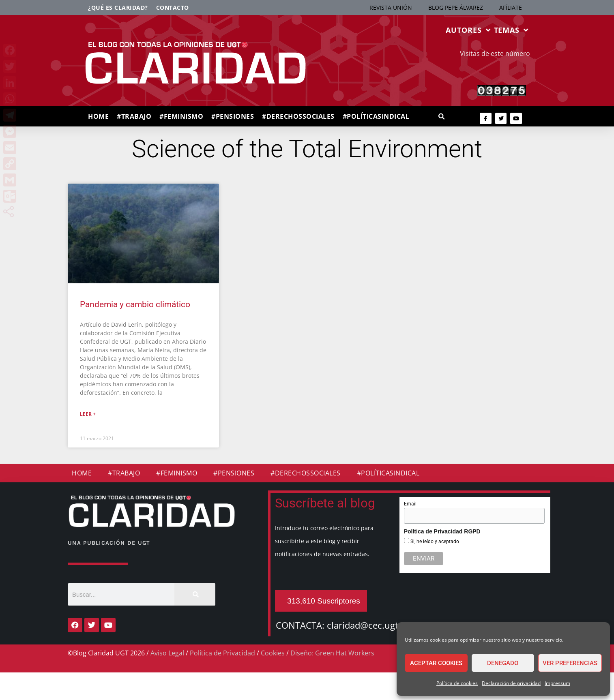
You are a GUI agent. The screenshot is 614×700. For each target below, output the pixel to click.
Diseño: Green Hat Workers (332, 653)
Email (410, 504)
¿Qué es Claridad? (118, 7)
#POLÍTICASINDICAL (376, 116)
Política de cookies (457, 683)
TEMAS (511, 30)
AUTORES (468, 30)
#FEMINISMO (181, 116)
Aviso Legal (167, 653)
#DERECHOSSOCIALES (298, 116)
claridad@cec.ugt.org (371, 625)
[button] (441, 117)
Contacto (173, 7)
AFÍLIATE (511, 7)
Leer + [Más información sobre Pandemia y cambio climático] (88, 414)
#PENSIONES (233, 116)
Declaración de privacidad (511, 683)
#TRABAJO (134, 116)
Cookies (273, 653)
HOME (98, 116)
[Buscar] (195, 594)
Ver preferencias (570, 663)
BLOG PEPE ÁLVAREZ (456, 7)
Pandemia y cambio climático (135, 304)
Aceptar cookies (436, 663)
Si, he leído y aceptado (434, 542)
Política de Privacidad (222, 653)
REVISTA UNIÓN (391, 7)
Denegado (503, 663)
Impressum (557, 683)
